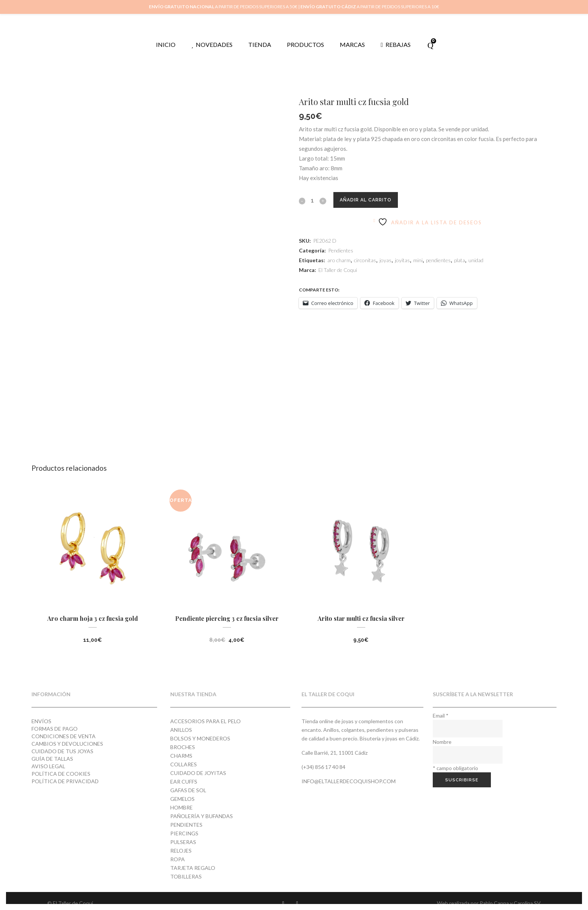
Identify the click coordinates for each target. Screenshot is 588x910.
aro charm (339, 250)
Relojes (181, 841)
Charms (181, 746)
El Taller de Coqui (338, 260)
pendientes (438, 250)
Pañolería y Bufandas (202, 806)
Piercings (184, 824)
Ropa (178, 849)
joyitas (402, 250)
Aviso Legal (48, 756)
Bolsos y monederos (200, 729)
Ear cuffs (184, 772)
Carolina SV (527, 893)
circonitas (365, 250)
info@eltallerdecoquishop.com (349, 771)
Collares (184, 755)
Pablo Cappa (494, 893)
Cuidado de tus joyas (62, 741)
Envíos (41, 711)
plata (460, 250)
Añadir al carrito (371, 190)
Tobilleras (186, 867)
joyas (385, 250)
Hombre (181, 798)
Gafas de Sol (188, 780)
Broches (183, 737)
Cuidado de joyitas (198, 763)
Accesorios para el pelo (205, 711)
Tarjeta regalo (193, 858)
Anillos (181, 720)
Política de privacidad (65, 771)
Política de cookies (61, 764)
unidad (476, 250)
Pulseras (183, 832)
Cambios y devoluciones (67, 734)
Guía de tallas (52, 749)
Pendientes (341, 241)
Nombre (442, 732)
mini (418, 250)
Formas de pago (55, 719)
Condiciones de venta (64, 726)
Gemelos (182, 789)
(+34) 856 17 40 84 (323, 757)
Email (441, 706)
